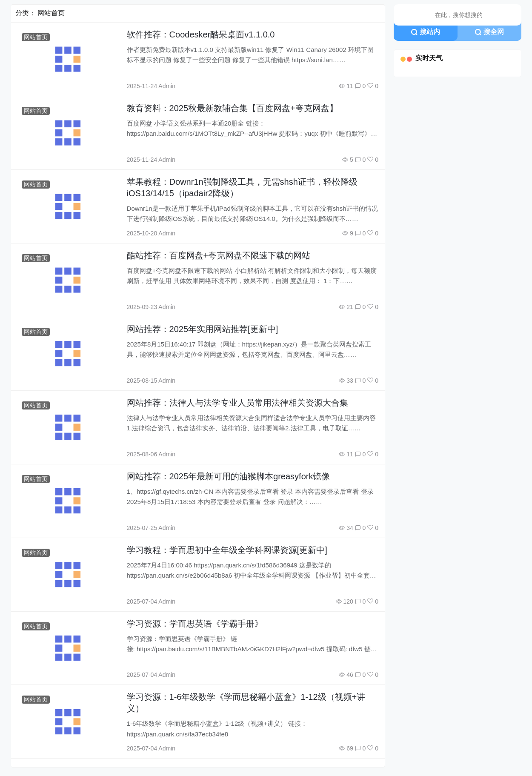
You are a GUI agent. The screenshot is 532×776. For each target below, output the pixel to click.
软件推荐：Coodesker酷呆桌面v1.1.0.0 (201, 34)
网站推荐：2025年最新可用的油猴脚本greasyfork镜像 (229, 476)
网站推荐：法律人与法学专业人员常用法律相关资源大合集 (237, 403)
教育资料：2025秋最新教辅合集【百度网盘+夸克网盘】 (232, 108)
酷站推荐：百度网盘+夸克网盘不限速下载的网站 (219, 255)
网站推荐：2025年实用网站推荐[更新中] (203, 329)
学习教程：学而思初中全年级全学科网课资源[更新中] (227, 550)
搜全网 (489, 32)
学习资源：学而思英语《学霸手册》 (195, 624)
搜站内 (425, 32)
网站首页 (36, 37)
